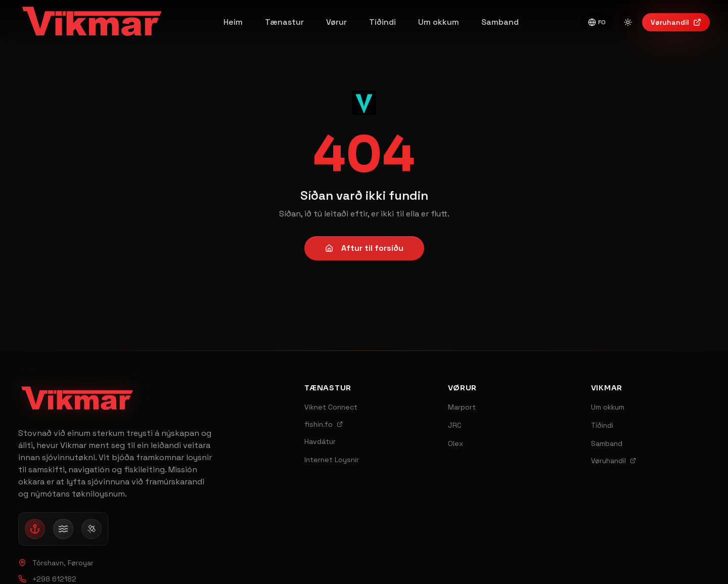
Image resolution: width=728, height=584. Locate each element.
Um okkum (439, 22)
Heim (233, 22)
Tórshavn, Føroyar (56, 563)
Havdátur (320, 441)
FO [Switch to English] (597, 22)
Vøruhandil (676, 22)
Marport (462, 407)
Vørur (336, 22)
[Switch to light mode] (628, 22)
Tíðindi (382, 22)
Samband (500, 22)
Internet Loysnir (332, 460)
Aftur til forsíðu (364, 248)
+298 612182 (47, 579)
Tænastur (284, 22)
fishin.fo (324, 424)
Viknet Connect (331, 407)
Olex (456, 443)
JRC (455, 425)
